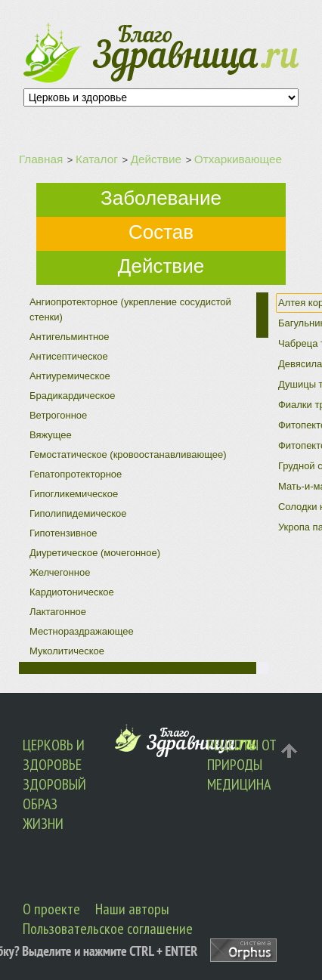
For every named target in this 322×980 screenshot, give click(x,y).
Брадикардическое (73, 396)
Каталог (97, 159)
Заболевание (161, 198)
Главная (41, 159)
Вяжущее (51, 435)
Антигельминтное (70, 337)
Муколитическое (67, 651)
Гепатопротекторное (76, 474)
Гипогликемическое (74, 494)
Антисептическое (69, 356)
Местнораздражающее (82, 631)
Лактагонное (58, 612)
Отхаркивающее (238, 159)
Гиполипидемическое (78, 513)
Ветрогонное (58, 415)
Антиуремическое (70, 376)
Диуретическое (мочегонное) (95, 553)
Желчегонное (60, 572)
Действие (156, 159)
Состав (161, 232)
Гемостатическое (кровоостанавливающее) (128, 454)
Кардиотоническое (72, 592)
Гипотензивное (63, 533)
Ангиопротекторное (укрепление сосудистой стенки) (130, 309)
